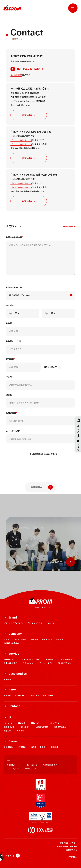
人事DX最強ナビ (11, 663)
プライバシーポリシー (69, 843)
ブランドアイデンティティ (14, 623)
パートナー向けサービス (21, 140)
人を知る (23, 747)
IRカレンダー (26, 727)
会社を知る (9, 747)
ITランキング (29, 663)
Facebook (33, 765)
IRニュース (9, 723)
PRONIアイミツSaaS (33, 659)
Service (11, 654)
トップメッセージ (21, 639)
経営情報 (23, 723)
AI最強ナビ (52, 659)
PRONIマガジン (66, 663)
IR (8, 717)
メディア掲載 (34, 695)
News (10, 690)
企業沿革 (60, 639)
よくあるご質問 (43, 727)
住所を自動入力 (53, 367)
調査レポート (48, 695)
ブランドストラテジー (35, 623)
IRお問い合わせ (61, 727)
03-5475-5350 (27, 69)
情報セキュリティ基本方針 (67, 846)
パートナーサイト (47, 663)
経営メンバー (47, 639)
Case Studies (15, 674)
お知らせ (7, 695)
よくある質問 (16, 75)
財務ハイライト (38, 723)
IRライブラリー (56, 723)
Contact (12, 706)
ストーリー (52, 623)
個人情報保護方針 (37, 454)
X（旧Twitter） (15, 765)
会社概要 (35, 639)
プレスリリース (20, 695)
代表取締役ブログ (51, 765)
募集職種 (56, 747)
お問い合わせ (29, 115)
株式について (10, 727)
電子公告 (9, 731)
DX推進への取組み (11, 643)
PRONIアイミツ (11, 659)
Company (13, 634)
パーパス (7, 639)
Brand (10, 617)
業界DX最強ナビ (68, 659)
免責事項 (21, 731)
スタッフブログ (14, 769)
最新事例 (7, 679)
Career (11, 741)
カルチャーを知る (39, 747)
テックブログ (32, 769)
